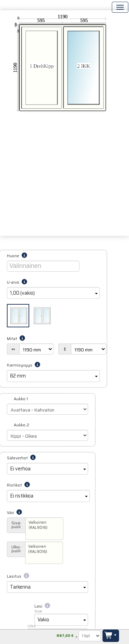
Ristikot (18, 485)
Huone (17, 256)
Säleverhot (21, 458)
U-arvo (17, 282)
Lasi (42, 606)
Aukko (21, 399)
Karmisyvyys (24, 365)
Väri (14, 512)
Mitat (16, 339)
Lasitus (18, 576)
